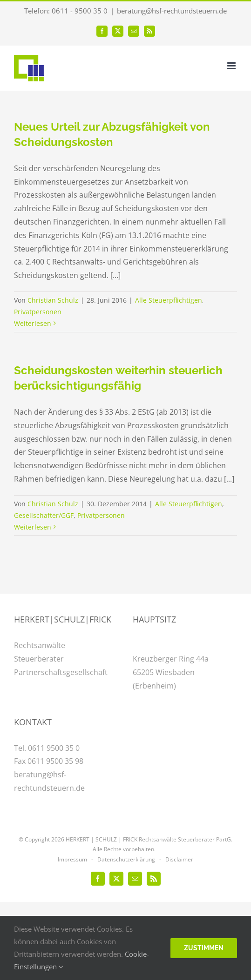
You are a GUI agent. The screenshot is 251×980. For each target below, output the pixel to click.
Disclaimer (179, 859)
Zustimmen (204, 948)
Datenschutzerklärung (126, 859)
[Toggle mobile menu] (232, 66)
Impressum (72, 859)
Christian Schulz (53, 300)
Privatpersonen (38, 312)
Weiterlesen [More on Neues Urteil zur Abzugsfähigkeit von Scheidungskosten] (33, 323)
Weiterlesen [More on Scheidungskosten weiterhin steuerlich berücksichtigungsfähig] (33, 527)
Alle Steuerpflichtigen (169, 300)
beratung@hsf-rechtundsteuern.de (172, 11)
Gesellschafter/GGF (44, 515)
